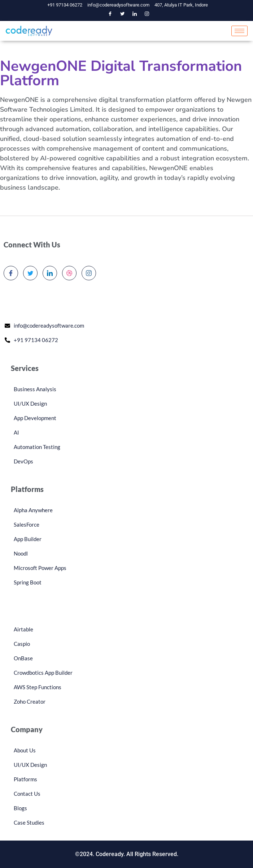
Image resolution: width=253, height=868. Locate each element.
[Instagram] (147, 14)
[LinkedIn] (135, 14)
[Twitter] (122, 14)
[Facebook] (110, 14)
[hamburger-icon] (239, 31)
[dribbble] (69, 273)
